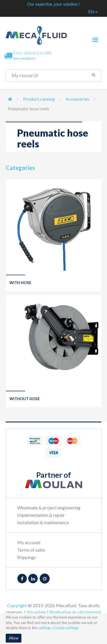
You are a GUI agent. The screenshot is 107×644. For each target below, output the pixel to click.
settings (45, 628)
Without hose (25, 399)
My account (29, 542)
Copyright (17, 605)
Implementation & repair (41, 515)
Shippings (27, 557)
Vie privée (36, 612)
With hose (20, 283)
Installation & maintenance (43, 522)
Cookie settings (66, 628)
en (93, 12)
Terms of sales (31, 550)
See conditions (24, 58)
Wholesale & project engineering (49, 508)
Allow (14, 638)
